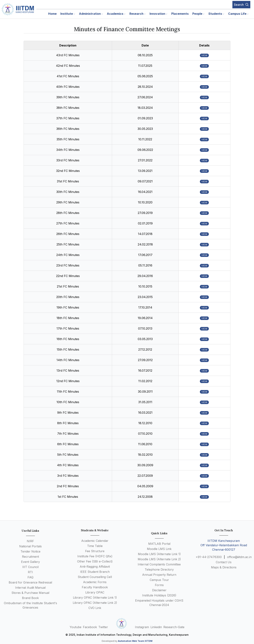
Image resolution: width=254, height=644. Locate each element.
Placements (180, 14)
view (204, 55)
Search (241, 5)
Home (52, 14)
